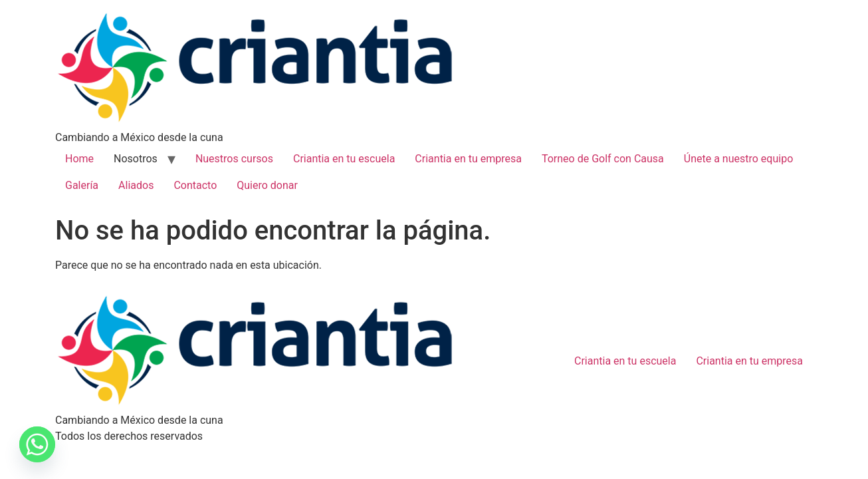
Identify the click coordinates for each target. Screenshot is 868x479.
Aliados (136, 185)
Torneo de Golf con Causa (603, 159)
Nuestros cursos (234, 159)
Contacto (195, 185)
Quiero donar (267, 185)
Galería (82, 185)
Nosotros (136, 159)
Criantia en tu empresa (468, 159)
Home (79, 159)
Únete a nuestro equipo (738, 159)
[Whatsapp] (37, 444)
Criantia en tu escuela (344, 159)
